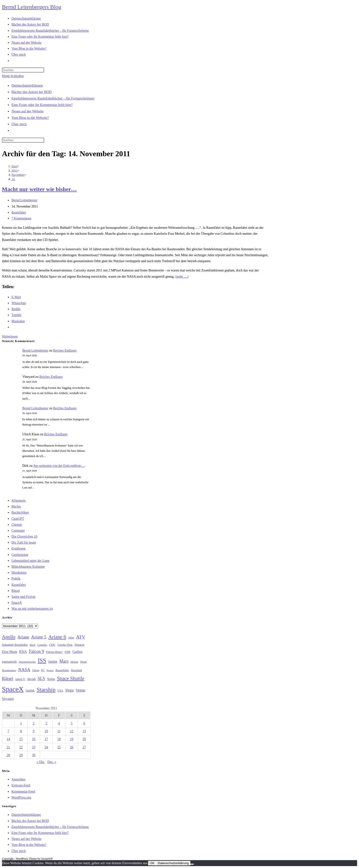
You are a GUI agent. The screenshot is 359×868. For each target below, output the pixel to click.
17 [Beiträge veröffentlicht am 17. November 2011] (46, 739)
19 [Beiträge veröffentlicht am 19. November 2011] (72, 739)
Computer (18, 531)
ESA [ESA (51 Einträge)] (23, 652)
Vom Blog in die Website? (30, 118)
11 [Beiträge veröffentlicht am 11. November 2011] (59, 731)
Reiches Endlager (65, 351)
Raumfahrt (19, 212)
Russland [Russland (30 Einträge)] (77, 670)
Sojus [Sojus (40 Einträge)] (51, 679)
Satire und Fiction (23, 597)
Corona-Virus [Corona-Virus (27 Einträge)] (65, 645)
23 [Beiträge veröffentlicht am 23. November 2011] (34, 747)
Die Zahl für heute (24, 543)
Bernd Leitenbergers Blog (32, 7)
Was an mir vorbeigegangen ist (32, 609)
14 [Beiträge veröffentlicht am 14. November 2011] (8, 739)
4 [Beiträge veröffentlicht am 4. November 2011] (59, 723)
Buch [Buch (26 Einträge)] (33, 645)
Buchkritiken (20, 512)
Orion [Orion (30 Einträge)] (36, 670)
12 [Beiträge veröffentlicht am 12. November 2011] (72, 731)
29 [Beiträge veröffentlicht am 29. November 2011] (21, 755)
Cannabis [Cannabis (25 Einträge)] (42, 645)
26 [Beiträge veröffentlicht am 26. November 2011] (72, 747)
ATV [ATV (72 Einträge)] (81, 637)
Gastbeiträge (20, 555)
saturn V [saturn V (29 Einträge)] (20, 679)
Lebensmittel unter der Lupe (30, 561)
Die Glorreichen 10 (24, 537)
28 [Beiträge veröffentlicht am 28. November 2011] (8, 755)
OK (152, 863)
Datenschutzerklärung (27, 85)
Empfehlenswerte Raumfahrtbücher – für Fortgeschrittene (53, 98)
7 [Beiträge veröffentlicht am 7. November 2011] (8, 731)
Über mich (19, 124)
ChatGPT (18, 519)
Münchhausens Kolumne (28, 567)
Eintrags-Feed (21, 785)
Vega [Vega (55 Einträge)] (69, 690)
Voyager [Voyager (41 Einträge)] (8, 699)
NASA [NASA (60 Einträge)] (24, 670)
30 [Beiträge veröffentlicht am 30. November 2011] (34, 755)
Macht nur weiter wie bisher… (39, 189)
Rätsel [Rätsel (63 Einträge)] (8, 678)
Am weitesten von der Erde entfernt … (59, 466)
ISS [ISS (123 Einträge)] (42, 661)
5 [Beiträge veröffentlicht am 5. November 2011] (72, 723)
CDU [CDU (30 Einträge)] (52, 645)
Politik (16, 579)
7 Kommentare (21, 218)
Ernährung (18, 548)
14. (13, 179)
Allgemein (18, 501)
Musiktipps (19, 573)
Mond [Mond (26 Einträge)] (83, 662)
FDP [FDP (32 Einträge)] (68, 652)
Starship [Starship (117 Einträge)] (46, 690)
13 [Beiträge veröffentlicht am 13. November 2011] (84, 731)
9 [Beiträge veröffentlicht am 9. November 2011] (34, 731)
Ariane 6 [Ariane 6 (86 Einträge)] (57, 637)
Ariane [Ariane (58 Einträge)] (23, 637)
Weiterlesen (10, 336)
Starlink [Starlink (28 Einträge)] (30, 691)
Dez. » (52, 762)
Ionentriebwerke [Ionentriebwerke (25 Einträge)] (27, 662)
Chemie (17, 525)
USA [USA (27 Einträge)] (60, 691)
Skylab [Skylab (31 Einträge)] (31, 679)
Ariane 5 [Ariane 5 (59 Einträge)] (39, 637)
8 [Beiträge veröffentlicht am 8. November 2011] (21, 731)
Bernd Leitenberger (24, 200)
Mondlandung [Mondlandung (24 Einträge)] (9, 670)
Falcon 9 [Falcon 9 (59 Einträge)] (36, 651)
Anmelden (18, 779)
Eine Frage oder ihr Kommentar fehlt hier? (42, 105)
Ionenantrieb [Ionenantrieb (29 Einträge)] (9, 662)
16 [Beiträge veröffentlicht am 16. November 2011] (34, 739)
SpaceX (17, 603)
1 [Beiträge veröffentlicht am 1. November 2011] (21, 723)
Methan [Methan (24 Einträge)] (74, 662)
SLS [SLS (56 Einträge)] (41, 679)
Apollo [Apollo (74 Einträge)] (9, 637)
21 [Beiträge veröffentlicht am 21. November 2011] (8, 747)
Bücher (16, 507)
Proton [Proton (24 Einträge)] (50, 670)
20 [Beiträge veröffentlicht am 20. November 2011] (84, 739)
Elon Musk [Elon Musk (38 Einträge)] (10, 652)
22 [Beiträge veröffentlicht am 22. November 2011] (21, 747)
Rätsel (16, 591)
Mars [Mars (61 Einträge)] (64, 661)
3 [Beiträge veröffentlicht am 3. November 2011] (46, 723)
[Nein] (192, 864)
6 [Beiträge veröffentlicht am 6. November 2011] (84, 723)
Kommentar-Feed (23, 792)
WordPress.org (21, 798)
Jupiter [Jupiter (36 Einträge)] (53, 661)
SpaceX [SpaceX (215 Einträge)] (13, 689)
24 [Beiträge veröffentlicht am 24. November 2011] (46, 747)
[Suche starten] (47, 141)
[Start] (14, 166)
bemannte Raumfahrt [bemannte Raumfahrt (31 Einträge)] (15, 645)
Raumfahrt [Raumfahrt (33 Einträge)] (62, 670)
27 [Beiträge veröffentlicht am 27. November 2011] (84, 747)
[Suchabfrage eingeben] (23, 70)
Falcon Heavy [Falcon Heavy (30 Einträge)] (54, 652)
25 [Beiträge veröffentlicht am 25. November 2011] (59, 747)
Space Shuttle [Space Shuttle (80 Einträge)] (71, 678)
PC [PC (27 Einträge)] (43, 670)
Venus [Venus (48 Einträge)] (80, 690)
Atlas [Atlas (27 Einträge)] (71, 638)
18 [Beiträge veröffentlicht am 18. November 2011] (59, 739)
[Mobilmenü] (13, 76)
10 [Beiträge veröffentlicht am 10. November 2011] (46, 731)
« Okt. (41, 762)
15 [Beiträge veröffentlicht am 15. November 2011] (21, 739)
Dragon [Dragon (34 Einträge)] (79, 645)
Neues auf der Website (28, 111)
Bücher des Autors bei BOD (31, 92)
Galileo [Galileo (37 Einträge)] (78, 652)
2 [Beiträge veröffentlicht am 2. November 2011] (34, 723)
